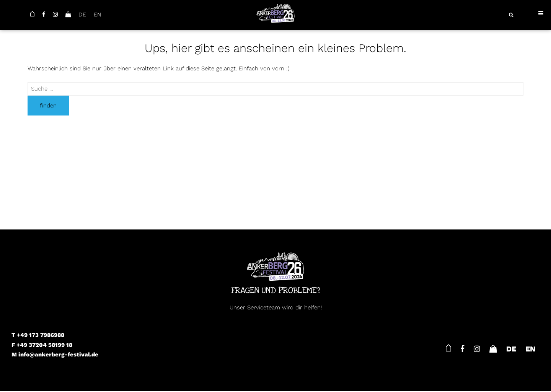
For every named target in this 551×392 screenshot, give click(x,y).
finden (48, 106)
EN (99, 15)
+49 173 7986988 (41, 335)
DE (83, 15)
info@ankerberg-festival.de (58, 355)
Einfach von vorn (262, 68)
